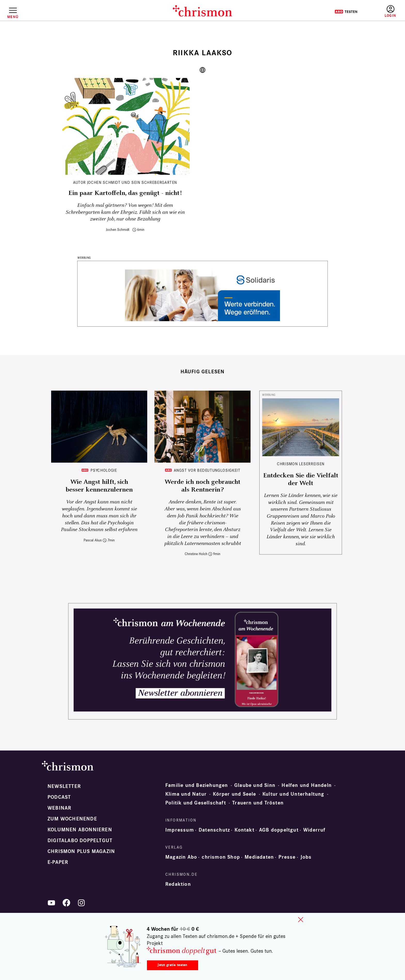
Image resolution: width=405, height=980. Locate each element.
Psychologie (104, 470)
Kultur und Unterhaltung (293, 794)
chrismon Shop (221, 857)
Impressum (180, 830)
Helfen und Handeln (307, 785)
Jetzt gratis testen (172, 965)
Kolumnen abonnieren (80, 830)
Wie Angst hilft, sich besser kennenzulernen (99, 486)
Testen (346, 12)
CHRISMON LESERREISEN (301, 464)
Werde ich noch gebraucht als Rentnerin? (202, 486)
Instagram (81, 903)
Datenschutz (214, 830)
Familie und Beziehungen (197, 785)
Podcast (59, 797)
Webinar (59, 808)
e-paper (58, 862)
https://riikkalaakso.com (202, 70)
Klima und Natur (186, 794)
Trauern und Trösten (258, 803)
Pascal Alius (93, 540)
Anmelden (390, 11)
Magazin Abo (181, 857)
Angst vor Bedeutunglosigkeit (207, 470)
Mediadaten (259, 857)
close (301, 920)
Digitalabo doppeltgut (80, 841)
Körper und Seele (234, 794)
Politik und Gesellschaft (196, 803)
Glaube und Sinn (255, 785)
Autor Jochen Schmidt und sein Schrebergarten (125, 182)
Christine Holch (196, 554)
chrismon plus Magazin (81, 851)
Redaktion (178, 884)
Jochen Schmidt (118, 230)
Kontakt (244, 830)
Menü (13, 17)
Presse (287, 857)
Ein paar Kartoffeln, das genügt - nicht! (125, 193)
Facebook (66, 903)
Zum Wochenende (72, 819)
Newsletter (64, 786)
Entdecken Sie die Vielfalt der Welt (301, 479)
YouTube (51, 903)
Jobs (306, 857)
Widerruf (314, 830)
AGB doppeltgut (279, 830)
